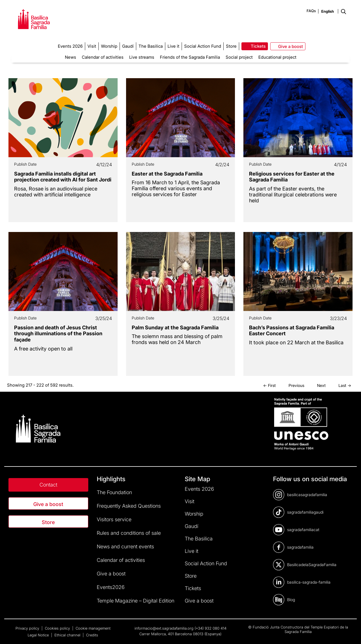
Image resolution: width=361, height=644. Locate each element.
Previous (296, 385)
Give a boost (48, 504)
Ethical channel (68, 635)
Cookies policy (58, 628)
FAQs (311, 11)
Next (321, 385)
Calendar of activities (103, 57)
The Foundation (114, 492)
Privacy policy (28, 628)
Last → (345, 385)
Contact (48, 485)
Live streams (142, 57)
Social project (239, 57)
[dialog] (350, 633)
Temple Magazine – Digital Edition (136, 601)
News (71, 57)
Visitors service (114, 519)
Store (48, 522)
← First (269, 385)
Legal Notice (39, 635)
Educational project (277, 57)
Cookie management (93, 628)
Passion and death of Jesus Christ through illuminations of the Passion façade (58, 334)
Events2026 (111, 587)
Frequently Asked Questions (129, 506)
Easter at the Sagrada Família (167, 174)
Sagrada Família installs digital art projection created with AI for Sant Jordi (63, 177)
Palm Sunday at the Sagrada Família (175, 328)
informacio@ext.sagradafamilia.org (164, 628)
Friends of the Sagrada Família (190, 57)
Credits (92, 635)
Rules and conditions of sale (129, 533)
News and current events (125, 546)
